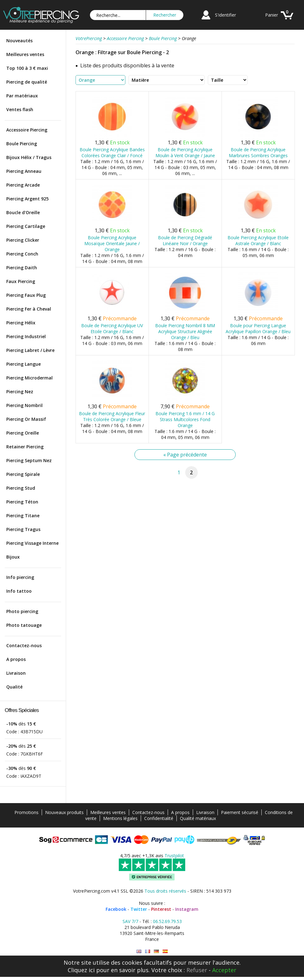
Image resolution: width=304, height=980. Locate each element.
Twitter (139, 909)
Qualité (14, 687)
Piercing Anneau (24, 171)
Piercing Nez (20, 392)
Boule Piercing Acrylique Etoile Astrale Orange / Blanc (258, 240)
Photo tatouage (24, 625)
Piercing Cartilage (26, 226)
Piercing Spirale (23, 474)
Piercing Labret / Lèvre (30, 350)
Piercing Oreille (23, 433)
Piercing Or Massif (26, 419)
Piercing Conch (22, 254)
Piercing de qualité (27, 82)
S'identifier (225, 15)
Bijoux (13, 557)
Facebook (116, 909)
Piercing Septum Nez (29, 460)
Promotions (26, 812)
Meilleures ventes (25, 54)
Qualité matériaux (198, 818)
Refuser (197, 970)
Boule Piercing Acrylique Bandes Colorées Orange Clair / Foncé (112, 152)
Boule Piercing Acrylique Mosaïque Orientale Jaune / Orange (112, 243)
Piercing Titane (23, 516)
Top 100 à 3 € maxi (27, 68)
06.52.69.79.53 (167, 921)
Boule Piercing (22, 144)
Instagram (187, 909)
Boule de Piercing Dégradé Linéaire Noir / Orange (185, 240)
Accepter (224, 970)
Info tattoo (19, 591)
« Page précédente (185, 455)
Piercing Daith (22, 268)
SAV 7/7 (130, 921)
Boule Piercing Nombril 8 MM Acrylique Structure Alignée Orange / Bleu (185, 331)
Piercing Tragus (23, 529)
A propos (16, 659)
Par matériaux (22, 96)
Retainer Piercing (25, 447)
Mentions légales (120, 818)
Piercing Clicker (23, 240)
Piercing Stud (21, 488)
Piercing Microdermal (29, 378)
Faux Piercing (21, 281)
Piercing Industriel (26, 336)
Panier (272, 15)
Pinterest (161, 909)
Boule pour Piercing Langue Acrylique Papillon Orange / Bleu (258, 328)
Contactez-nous (24, 645)
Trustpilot (174, 856)
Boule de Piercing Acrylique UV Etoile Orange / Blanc (112, 328)
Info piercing (20, 577)
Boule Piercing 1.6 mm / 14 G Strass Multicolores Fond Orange (185, 419)
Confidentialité (159, 818)
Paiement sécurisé (240, 812)
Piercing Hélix (21, 323)
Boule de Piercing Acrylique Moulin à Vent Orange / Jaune (185, 152)
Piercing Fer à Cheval (29, 309)
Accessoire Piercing (27, 130)
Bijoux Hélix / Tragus (29, 157)
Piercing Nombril (24, 405)
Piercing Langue (24, 364)
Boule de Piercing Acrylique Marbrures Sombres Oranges (258, 152)
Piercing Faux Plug (26, 295)
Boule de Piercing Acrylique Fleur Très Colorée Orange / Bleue (112, 416)
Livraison (16, 673)
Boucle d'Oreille (23, 212)
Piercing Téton (22, 502)
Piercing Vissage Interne (32, 543)
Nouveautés (19, 41)
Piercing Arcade (23, 185)
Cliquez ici (81, 970)
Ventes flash (20, 109)
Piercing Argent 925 (27, 199)
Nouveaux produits (64, 812)
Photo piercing (22, 611)
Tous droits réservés (165, 891)
